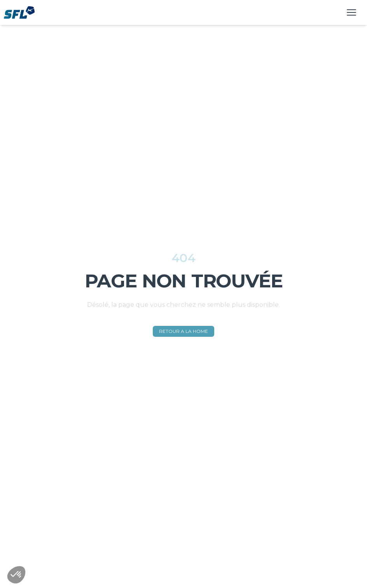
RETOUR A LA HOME (183, 331)
